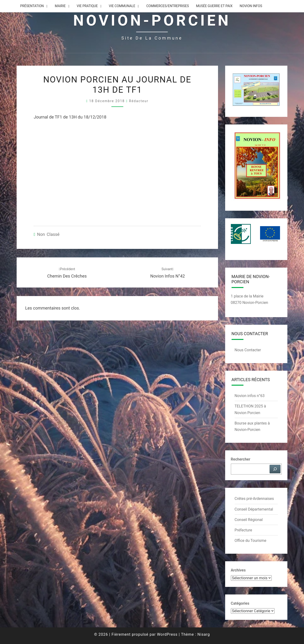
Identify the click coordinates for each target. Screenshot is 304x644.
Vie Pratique (87, 6)
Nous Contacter (248, 350)
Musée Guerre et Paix (214, 6)
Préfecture (243, 530)
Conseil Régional (249, 520)
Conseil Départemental (254, 509)
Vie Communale (122, 6)
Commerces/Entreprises (168, 6)
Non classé (48, 234)
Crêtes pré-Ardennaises (254, 499)
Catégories (240, 603)
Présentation (32, 6)
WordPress (167, 634)
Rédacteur (139, 101)
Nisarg (204, 634)
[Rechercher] (275, 469)
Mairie (60, 6)
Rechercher (241, 459)
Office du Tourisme (251, 541)
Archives (238, 570)
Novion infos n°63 (250, 396)
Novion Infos (251, 6)
